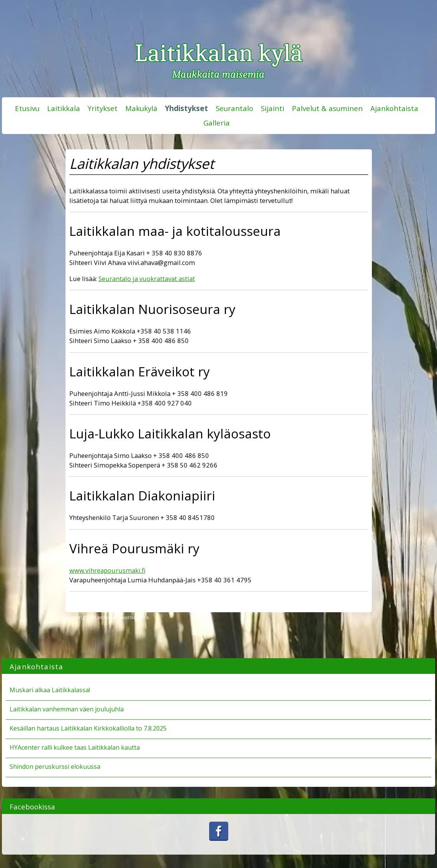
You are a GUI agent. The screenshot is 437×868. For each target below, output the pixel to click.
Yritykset (103, 108)
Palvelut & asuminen (327, 108)
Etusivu (27, 108)
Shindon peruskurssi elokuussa (55, 767)
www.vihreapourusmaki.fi (107, 570)
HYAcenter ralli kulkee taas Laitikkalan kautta (75, 747)
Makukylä (141, 108)
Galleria (217, 123)
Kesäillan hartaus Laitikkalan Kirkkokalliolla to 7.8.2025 (88, 728)
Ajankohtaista (394, 108)
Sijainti (273, 108)
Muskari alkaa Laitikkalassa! (50, 690)
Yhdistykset (187, 108)
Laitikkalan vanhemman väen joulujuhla (67, 709)
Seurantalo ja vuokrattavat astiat (147, 279)
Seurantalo (234, 108)
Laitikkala (64, 108)
